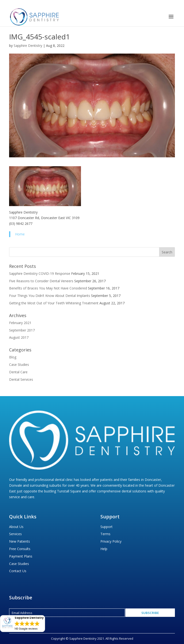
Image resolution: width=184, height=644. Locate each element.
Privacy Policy (111, 541)
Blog (13, 357)
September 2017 (22, 330)
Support (106, 527)
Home (20, 234)
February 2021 (20, 323)
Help (104, 549)
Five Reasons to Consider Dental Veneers (41, 281)
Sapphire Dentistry (28, 46)
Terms (105, 534)
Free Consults (20, 549)
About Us (16, 527)
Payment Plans (21, 556)
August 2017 (19, 337)
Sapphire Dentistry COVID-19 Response (40, 273)
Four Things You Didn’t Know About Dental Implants (50, 296)
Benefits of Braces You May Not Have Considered (48, 288)
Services (15, 534)
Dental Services (21, 379)
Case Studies (19, 365)
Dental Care (18, 372)
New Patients (20, 541)
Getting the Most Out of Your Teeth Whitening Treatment (54, 303)
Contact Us (18, 571)
